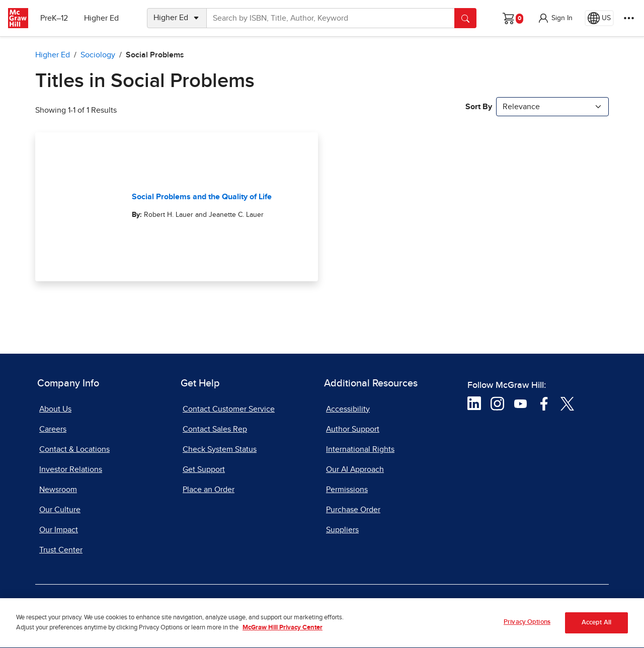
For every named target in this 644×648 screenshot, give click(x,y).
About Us (55, 409)
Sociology (98, 55)
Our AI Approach (355, 469)
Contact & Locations (74, 449)
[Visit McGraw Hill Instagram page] (497, 403)
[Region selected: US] (599, 18)
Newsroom (58, 490)
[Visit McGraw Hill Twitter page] (567, 403)
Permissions (347, 490)
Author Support (353, 429)
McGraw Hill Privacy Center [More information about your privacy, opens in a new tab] (283, 632)
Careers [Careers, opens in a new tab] (53, 429)
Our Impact (59, 530)
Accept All (596, 627)
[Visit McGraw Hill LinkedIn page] (474, 403)
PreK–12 (54, 18)
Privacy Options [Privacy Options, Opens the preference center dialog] (527, 627)
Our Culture (60, 510)
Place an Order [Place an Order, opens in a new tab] (209, 490)
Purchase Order (353, 510)
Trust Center (61, 550)
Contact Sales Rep (215, 429)
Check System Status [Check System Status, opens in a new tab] (220, 449)
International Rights (360, 449)
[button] (555, 18)
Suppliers (342, 530)
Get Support (204, 469)
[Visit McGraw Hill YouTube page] (520, 403)
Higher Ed (101, 18)
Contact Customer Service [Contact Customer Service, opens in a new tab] (229, 409)
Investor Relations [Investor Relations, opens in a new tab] (71, 469)
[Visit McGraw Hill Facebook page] (544, 403)
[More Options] (629, 18)
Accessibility (348, 409)
